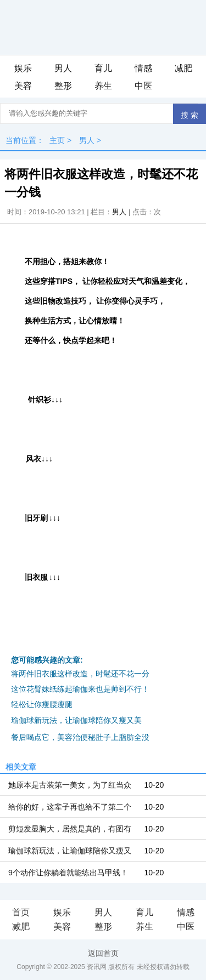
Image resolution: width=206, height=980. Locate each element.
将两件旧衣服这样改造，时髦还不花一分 (80, 674)
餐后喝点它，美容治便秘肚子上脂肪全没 (80, 737)
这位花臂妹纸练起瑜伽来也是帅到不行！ (80, 689)
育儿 (103, 68)
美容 (23, 86)
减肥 (183, 68)
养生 (103, 86)
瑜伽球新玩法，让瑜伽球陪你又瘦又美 (76, 720)
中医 (143, 86)
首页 (21, 912)
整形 (63, 86)
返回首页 (103, 953)
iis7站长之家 (165, 721)
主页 (57, 140)
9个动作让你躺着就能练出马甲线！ (68, 873)
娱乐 (23, 68)
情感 (143, 68)
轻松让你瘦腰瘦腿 (42, 704)
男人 (63, 68)
